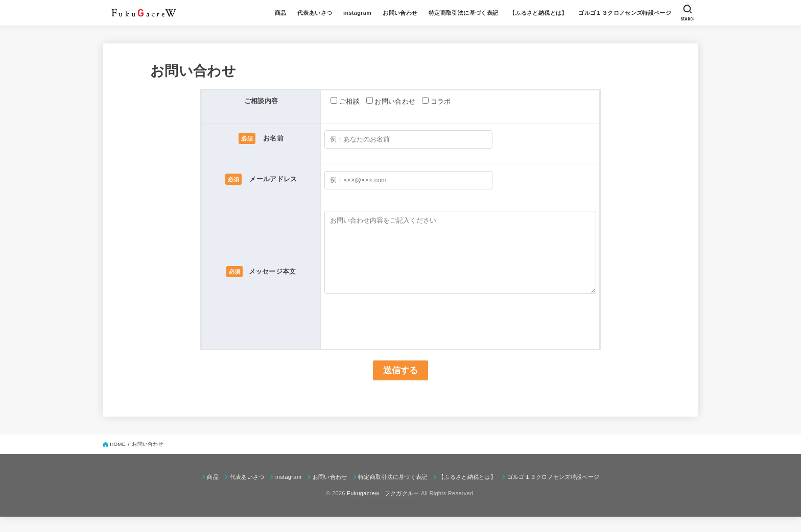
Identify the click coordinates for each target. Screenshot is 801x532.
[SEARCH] (688, 13)
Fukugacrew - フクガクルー (383, 509)
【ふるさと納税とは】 (538, 13)
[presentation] (402, 329)
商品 (281, 13)
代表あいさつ (315, 13)
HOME (117, 459)
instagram (357, 13)
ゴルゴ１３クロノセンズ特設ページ (625, 13)
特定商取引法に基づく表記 (463, 13)
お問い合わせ (400, 13)
